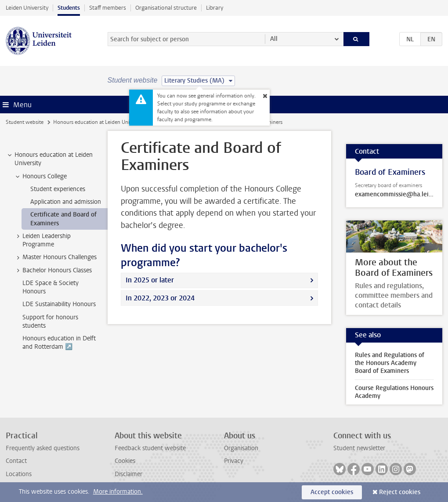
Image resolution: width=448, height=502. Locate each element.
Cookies (125, 461)
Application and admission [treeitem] (66, 202)
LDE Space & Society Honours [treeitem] (51, 287)
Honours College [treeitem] (40, 177)
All (274, 39)
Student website (25, 122)
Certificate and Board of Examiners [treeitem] (63, 219)
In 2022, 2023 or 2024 (160, 298)
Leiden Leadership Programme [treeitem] (42, 240)
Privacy (234, 461)
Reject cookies (400, 492)
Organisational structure (166, 8)
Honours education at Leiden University (99, 122)
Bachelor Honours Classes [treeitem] (53, 271)
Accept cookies (332, 492)
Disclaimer (128, 474)
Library (215, 8)
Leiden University (27, 8)
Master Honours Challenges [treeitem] (55, 257)
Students (69, 8)
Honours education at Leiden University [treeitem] (49, 159)
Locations (19, 474)
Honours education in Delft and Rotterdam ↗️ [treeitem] (59, 343)
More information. (118, 492)
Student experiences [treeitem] (58, 189)
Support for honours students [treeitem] (50, 321)
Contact (16, 461)
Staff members (108, 8)
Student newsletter (359, 448)
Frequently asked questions (43, 448)
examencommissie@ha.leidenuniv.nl (394, 195)
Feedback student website (150, 448)
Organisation (241, 448)
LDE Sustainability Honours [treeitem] (59, 304)
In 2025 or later (150, 280)
